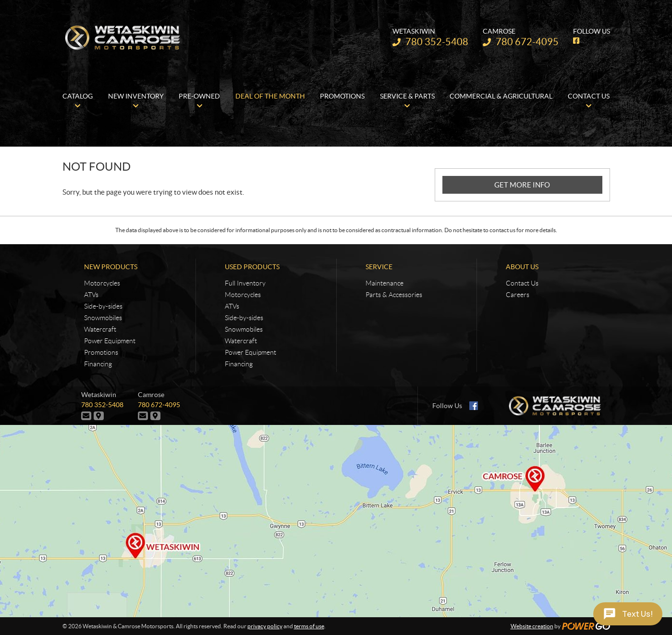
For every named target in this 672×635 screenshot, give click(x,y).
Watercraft (100, 329)
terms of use (309, 626)
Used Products (252, 267)
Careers (518, 295)
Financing (98, 364)
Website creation (532, 626)
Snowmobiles (103, 318)
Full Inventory (245, 283)
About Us (522, 267)
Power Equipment (110, 341)
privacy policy (265, 626)
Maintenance (385, 283)
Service (379, 267)
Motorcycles (102, 283)
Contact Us (522, 283)
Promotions (101, 352)
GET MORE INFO (522, 185)
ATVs (91, 295)
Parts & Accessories (394, 295)
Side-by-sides (103, 306)
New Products (111, 267)
